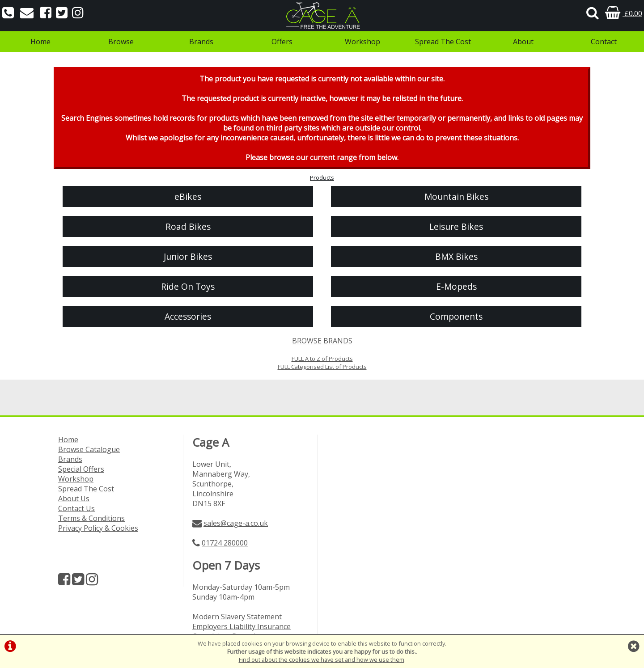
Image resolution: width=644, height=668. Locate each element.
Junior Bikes (188, 256)
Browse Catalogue (89, 449)
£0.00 (624, 13)
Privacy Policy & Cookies (98, 528)
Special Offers (81, 469)
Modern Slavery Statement (237, 617)
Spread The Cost (443, 42)
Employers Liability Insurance (241, 626)
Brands (201, 42)
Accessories (188, 316)
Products (322, 178)
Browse (121, 42)
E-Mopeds (456, 286)
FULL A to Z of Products (322, 359)
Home (40, 42)
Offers (282, 42)
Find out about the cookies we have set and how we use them (322, 660)
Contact (604, 42)
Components (456, 316)
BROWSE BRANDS (322, 341)
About (523, 42)
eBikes (188, 197)
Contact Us (76, 508)
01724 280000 (225, 543)
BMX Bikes (456, 256)
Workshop (362, 42)
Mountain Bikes (456, 197)
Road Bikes (188, 226)
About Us (74, 499)
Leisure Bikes (456, 226)
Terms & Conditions (91, 518)
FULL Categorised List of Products (322, 367)
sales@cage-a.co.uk (236, 523)
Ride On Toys (188, 286)
